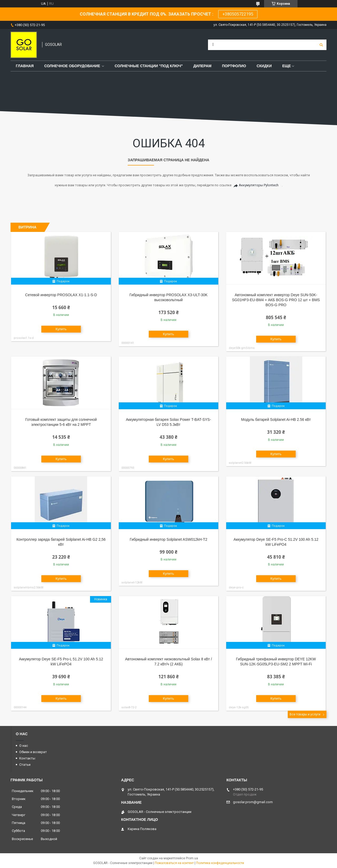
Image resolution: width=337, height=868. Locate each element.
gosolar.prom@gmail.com (253, 802)
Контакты (27, 758)
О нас (24, 746)
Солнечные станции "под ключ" (149, 66)
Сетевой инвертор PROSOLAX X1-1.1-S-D (61, 295)
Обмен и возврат (33, 752)
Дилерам (202, 66)
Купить (61, 329)
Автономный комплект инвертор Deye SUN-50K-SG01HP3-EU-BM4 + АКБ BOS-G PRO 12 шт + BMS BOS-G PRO (276, 300)
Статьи (25, 765)
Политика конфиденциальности (220, 863)
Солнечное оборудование (72, 66)
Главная (25, 66)
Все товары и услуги (305, 714)
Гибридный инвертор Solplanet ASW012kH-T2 (169, 539)
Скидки (264, 66)
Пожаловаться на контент (174, 863)
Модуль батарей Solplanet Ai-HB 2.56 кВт (276, 420)
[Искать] (321, 45)
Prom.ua (192, 858)
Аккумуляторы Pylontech (259, 185)
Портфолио (234, 66)
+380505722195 (238, 14)
